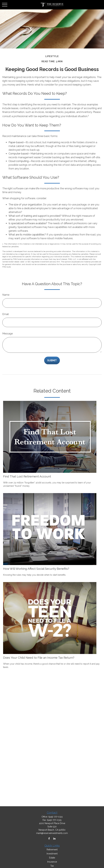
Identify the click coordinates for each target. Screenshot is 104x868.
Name (6, 295)
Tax (52, 866)
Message (8, 334)
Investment (52, 854)
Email (6, 314)
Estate (52, 858)
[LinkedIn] (54, 839)
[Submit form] (52, 360)
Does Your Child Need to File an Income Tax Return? (39, 658)
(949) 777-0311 (55, 817)
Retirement (52, 850)
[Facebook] (49, 839)
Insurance (52, 862)
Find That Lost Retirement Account (27, 476)
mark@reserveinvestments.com (52, 833)
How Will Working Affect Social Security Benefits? (36, 569)
